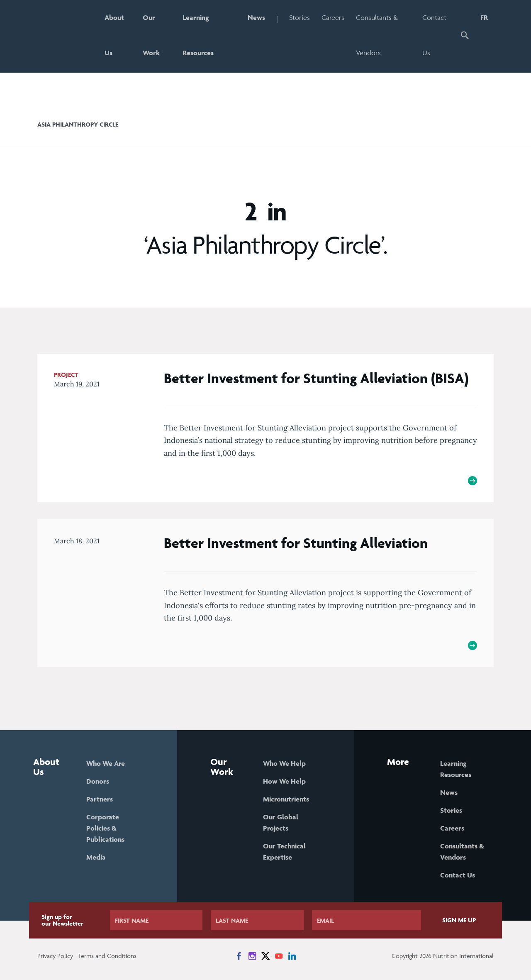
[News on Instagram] (252, 956)
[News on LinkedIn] (292, 956)
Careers (333, 17)
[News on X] (265, 956)
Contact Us (434, 35)
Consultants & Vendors (377, 35)
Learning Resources (198, 35)
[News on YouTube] (279, 956)
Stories (300, 17)
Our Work (151, 35)
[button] (465, 36)
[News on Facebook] (239, 956)
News (256, 17)
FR (484, 17)
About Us (114, 35)
